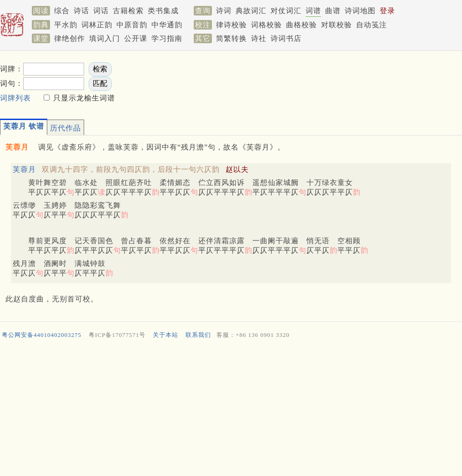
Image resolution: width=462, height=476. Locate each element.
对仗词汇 (286, 11)
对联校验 (336, 25)
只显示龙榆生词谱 (83, 98)
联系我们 (198, 335)
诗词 (224, 11)
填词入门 (105, 38)
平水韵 (66, 25)
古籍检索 (128, 11)
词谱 (313, 11)
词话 (101, 11)
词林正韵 (97, 25)
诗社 (259, 38)
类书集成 (163, 11)
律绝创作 (70, 38)
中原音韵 (132, 25)
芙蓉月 (24, 169)
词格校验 (266, 25)
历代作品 (65, 128)
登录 (387, 11)
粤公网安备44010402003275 (42, 335)
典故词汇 (251, 11)
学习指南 (167, 38)
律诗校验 (231, 25)
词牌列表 (15, 98)
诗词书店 (286, 38)
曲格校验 (301, 25)
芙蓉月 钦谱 (24, 126)
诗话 (81, 11)
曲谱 (333, 11)
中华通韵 (167, 25)
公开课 (136, 38)
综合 (62, 11)
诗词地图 (360, 11)
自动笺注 (372, 25)
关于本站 (166, 335)
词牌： (12, 69)
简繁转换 (231, 38)
